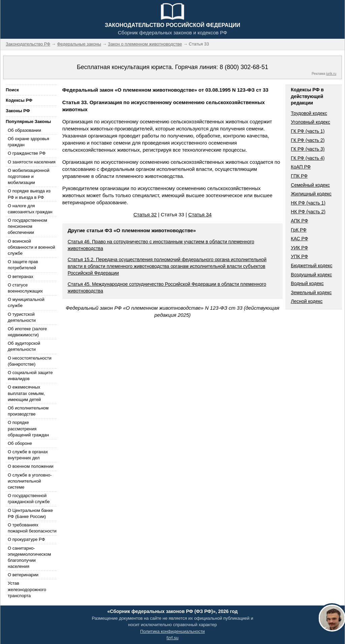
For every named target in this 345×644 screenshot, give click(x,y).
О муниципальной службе (26, 302)
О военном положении (31, 466)
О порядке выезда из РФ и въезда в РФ (29, 194)
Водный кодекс (307, 283)
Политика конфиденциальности (172, 631)
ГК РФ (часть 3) (308, 149)
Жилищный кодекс (311, 194)
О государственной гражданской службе (29, 499)
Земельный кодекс (311, 293)
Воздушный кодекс (311, 275)
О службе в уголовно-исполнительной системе (30, 481)
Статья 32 (145, 214)
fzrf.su (172, 638)
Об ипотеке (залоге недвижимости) (27, 332)
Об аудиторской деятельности (24, 346)
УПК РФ (299, 256)
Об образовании (24, 130)
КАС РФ (299, 239)
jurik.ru (331, 74)
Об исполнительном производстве (28, 411)
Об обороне (20, 443)
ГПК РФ (299, 176)
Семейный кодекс (310, 185)
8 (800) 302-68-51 (244, 67)
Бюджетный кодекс (311, 266)
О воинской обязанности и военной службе (31, 247)
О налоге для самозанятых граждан (30, 209)
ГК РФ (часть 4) (308, 158)
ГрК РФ (299, 230)
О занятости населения (32, 162)
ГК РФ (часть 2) (308, 140)
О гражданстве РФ (27, 153)
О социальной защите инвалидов (30, 376)
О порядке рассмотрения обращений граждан (28, 428)
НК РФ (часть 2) (308, 212)
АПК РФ (299, 221)
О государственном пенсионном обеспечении (27, 226)
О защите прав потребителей (23, 265)
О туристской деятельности (22, 317)
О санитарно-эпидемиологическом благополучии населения (29, 557)
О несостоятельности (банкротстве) (30, 361)
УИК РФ (299, 248)
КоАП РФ (301, 167)
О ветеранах (21, 277)
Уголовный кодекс (310, 122)
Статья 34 (200, 214)
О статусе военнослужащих (25, 288)
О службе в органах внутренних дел (28, 455)
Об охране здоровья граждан (28, 142)
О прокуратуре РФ (26, 539)
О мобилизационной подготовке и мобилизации (28, 176)
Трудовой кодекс (309, 113)
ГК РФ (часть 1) (308, 131)
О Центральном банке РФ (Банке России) (30, 513)
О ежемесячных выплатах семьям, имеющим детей (26, 393)
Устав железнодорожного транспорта (27, 589)
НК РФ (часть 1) (308, 203)
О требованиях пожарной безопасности (32, 528)
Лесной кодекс (307, 301)
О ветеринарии (23, 575)
